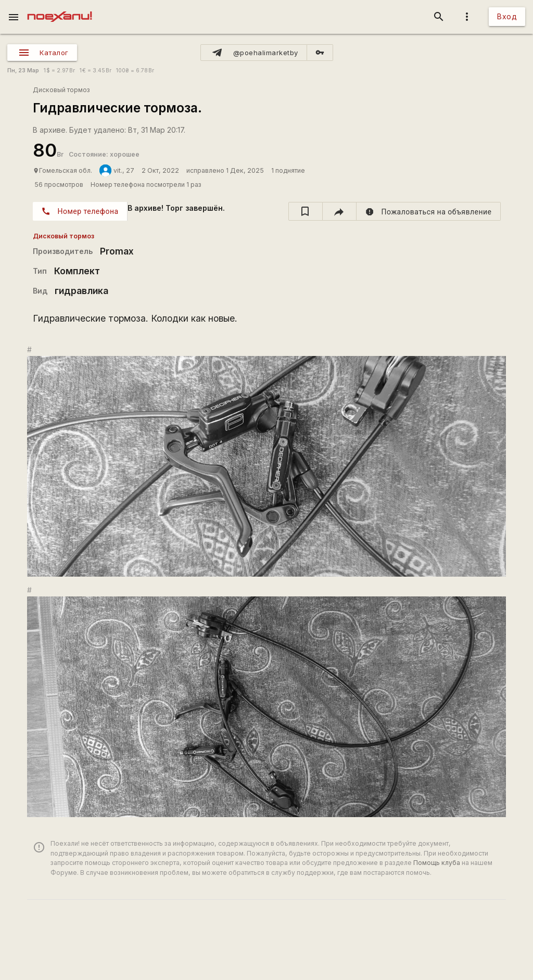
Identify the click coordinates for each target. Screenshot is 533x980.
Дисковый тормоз (61, 90)
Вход (507, 16)
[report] (429, 211)
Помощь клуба (437, 863)
